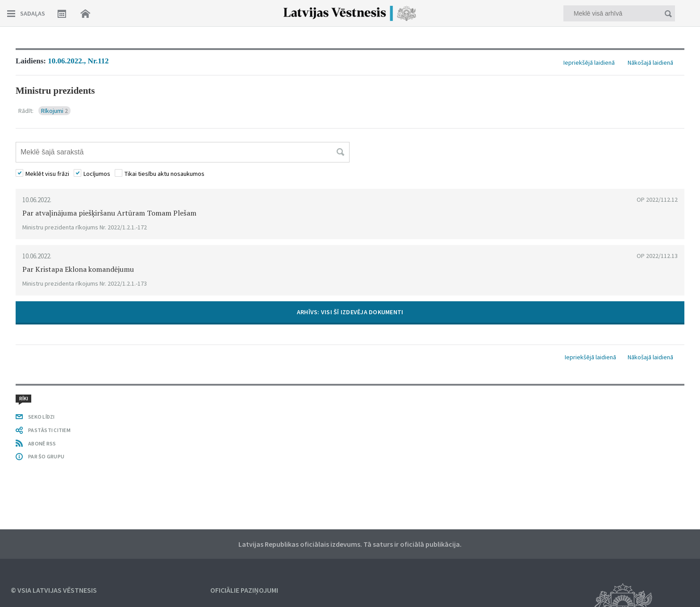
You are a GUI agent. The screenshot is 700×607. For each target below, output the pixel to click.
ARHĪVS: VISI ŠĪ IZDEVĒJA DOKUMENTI (350, 312)
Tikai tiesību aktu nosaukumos (165, 174)
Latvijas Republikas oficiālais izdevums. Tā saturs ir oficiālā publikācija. (350, 544)
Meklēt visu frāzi (47, 174)
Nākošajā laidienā (650, 62)
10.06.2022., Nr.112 (78, 61)
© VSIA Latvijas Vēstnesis (54, 590)
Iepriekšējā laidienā (589, 62)
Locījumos (97, 174)
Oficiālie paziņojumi (244, 590)
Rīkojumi (54, 111)
